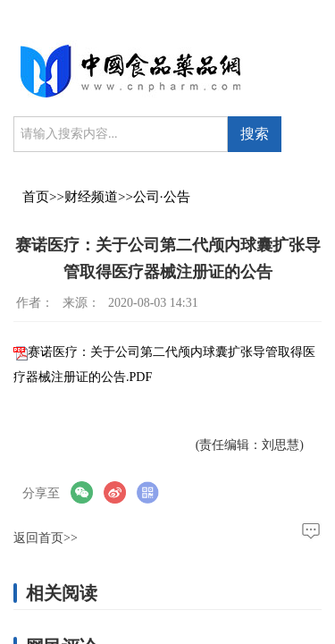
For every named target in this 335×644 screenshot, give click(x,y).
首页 (36, 197)
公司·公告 (162, 197)
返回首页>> (46, 538)
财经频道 (91, 197)
